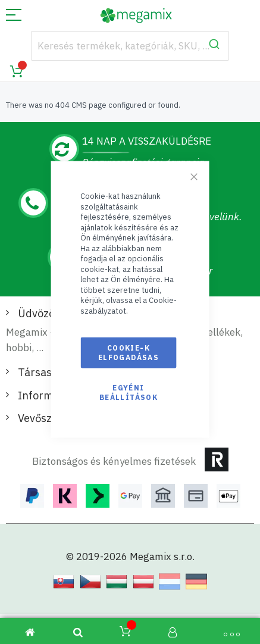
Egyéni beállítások (129, 392)
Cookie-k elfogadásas (129, 352)
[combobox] (130, 46)
